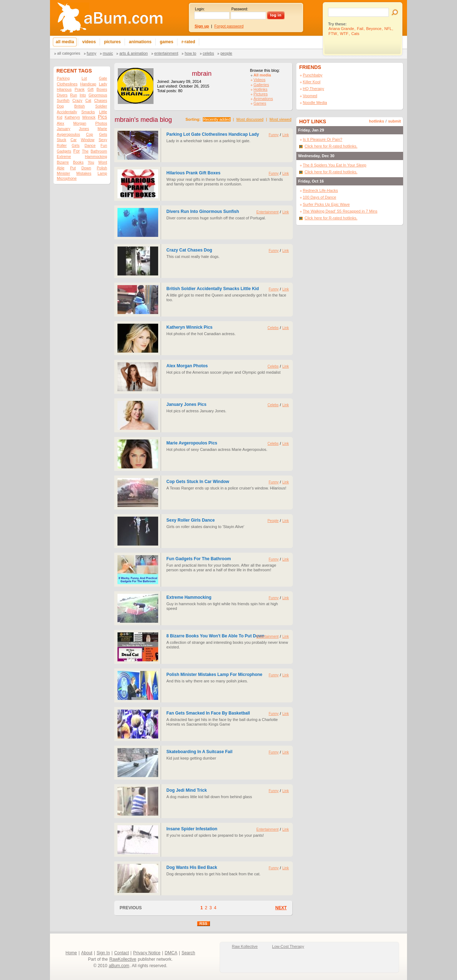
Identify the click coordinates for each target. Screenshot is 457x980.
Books (78, 162)
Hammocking (96, 156)
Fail (360, 29)
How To (190, 53)
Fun (104, 145)
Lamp (102, 173)
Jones (84, 129)
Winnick (89, 117)
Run (74, 95)
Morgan (80, 123)
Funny (92, 53)
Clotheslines (67, 84)
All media (262, 75)
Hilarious (64, 89)
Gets (103, 134)
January (64, 129)
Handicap (88, 84)
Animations (263, 99)
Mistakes (84, 173)
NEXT (281, 908)
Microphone (67, 178)
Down (86, 168)
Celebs (209, 53)
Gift (91, 89)
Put (73, 168)
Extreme (64, 156)
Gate (103, 78)
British (80, 106)
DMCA (171, 953)
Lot (84, 78)
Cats (355, 34)
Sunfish (63, 100)
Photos (101, 123)
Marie (102, 129)
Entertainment (166, 53)
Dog (60, 106)
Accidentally (67, 112)
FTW (333, 34)
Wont (103, 162)
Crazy (77, 100)
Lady (103, 84)
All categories (69, 53)
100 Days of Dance (320, 197)
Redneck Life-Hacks (320, 190)
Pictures (261, 94)
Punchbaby (313, 75)
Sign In (103, 953)
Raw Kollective (245, 946)
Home (71, 953)
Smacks (88, 112)
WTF (344, 34)
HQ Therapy (313, 89)
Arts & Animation (133, 53)
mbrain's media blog (143, 120)
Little (103, 112)
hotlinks (377, 121)
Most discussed (250, 119)
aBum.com (119, 966)
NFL (388, 29)
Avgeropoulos (68, 134)
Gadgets (64, 151)
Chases (101, 100)
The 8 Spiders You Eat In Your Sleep (335, 165)
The (85, 151)
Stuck (62, 140)
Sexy (103, 140)
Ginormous (98, 95)
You (91, 162)
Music (108, 53)
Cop (90, 134)
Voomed (310, 96)
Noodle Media (315, 103)
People (226, 53)
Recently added (217, 119)
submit (395, 121)
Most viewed (280, 119)
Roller (62, 145)
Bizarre (63, 162)
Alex (61, 123)
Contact (122, 953)
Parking (63, 78)
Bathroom (99, 151)
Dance (90, 145)
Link (286, 135)
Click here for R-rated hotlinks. (331, 146)
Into (83, 95)
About (87, 953)
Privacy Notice (147, 953)
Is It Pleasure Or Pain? (323, 139)
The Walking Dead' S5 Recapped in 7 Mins (340, 211)
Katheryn (72, 117)
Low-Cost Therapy (288, 946)
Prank (80, 89)
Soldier (101, 106)
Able (61, 168)
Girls (76, 145)
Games (260, 103)
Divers (62, 95)
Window (88, 140)
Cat (88, 100)
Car (74, 140)
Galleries (261, 85)
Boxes (102, 89)
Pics (102, 117)
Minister (63, 173)
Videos (259, 80)
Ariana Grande (341, 29)
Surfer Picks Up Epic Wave (326, 204)
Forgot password (229, 26)
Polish (102, 168)
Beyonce (374, 29)
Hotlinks (260, 89)
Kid (59, 117)
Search (188, 953)
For (76, 151)
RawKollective (123, 959)
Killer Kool (312, 82)
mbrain (202, 74)
